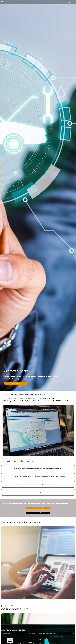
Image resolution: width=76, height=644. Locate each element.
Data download (16, 383)
